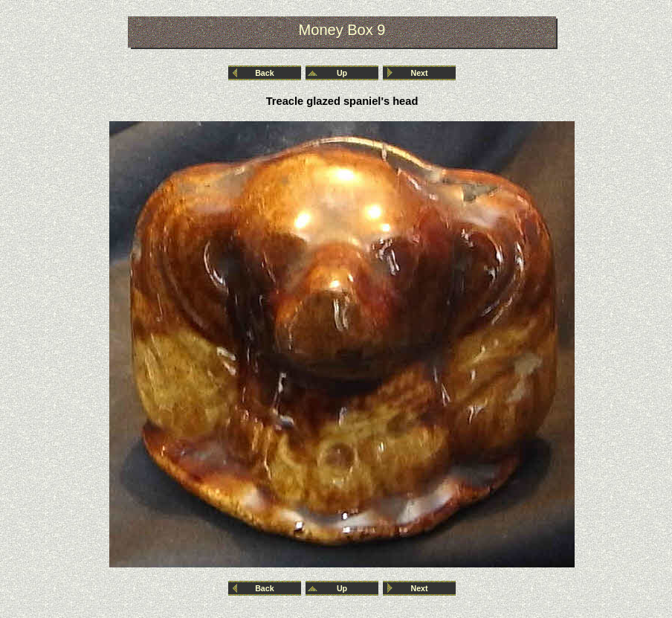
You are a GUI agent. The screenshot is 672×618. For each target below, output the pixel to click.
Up (342, 73)
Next (420, 73)
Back (264, 73)
